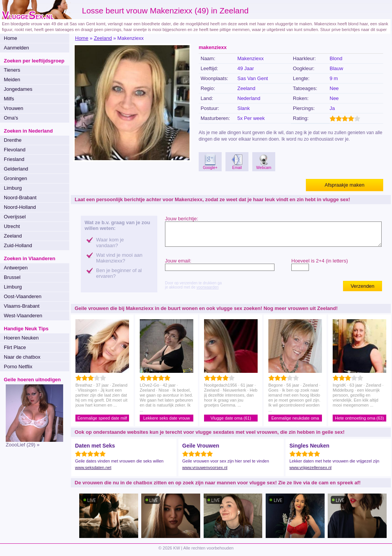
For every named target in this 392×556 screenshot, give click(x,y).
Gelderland (16, 169)
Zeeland (13, 236)
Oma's (11, 118)
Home (11, 38)
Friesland (14, 159)
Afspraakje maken (345, 185)
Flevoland (15, 150)
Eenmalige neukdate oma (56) (295, 419)
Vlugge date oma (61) (231, 418)
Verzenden (363, 286)
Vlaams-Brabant (22, 306)
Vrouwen (14, 108)
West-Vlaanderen (23, 316)
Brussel (12, 277)
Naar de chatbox (22, 357)
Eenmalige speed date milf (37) (102, 419)
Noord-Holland (20, 207)
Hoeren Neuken (21, 338)
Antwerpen (16, 268)
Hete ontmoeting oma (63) (359, 418)
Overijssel (15, 217)
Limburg (13, 188)
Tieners (12, 70)
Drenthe (13, 140)
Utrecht (12, 226)
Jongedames (18, 89)
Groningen (16, 178)
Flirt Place (15, 347)
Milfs (9, 99)
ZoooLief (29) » (23, 445)
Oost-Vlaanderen (23, 296)
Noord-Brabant (20, 198)
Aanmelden (16, 48)
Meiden (12, 80)
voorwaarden (207, 287)
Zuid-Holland (18, 245)
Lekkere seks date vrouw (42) (167, 419)
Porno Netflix (18, 367)
